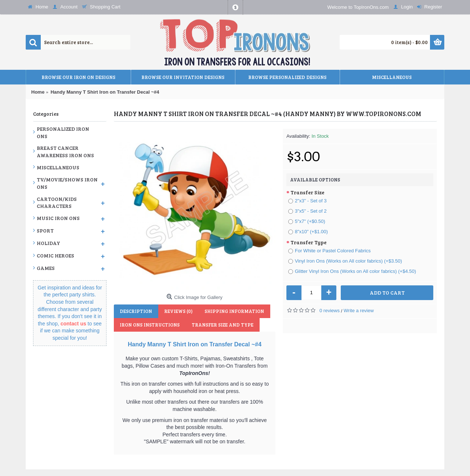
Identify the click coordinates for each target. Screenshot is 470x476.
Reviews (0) (177, 311)
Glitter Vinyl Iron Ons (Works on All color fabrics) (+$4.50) (352, 271)
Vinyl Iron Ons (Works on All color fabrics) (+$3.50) (345, 261)
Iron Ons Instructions (149, 325)
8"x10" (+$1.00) (308, 232)
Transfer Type (308, 242)
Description (135, 311)
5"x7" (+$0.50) (307, 221)
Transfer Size (307, 192)
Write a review (359, 311)
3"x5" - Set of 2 (308, 211)
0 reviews (330, 311)
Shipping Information (232, 311)
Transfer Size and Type (221, 325)
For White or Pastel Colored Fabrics (330, 251)
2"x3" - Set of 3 (308, 201)
